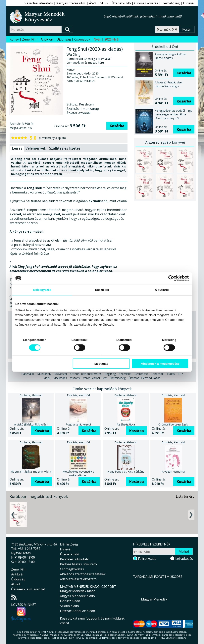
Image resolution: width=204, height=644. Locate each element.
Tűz (180, 374)
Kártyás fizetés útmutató (78, 564)
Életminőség (118, 378)
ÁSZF (93, 3)
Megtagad (101, 363)
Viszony (75, 378)
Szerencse (141, 374)
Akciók (16, 584)
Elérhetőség (171, 3)
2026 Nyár (112, 39)
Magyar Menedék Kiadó (78, 591)
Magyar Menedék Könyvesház (57, 16)
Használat (28, 374)
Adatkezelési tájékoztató (78, 579)
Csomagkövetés (146, 3)
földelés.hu (180, 638)
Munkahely (44, 374)
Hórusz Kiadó (70, 601)
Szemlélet (125, 374)
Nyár (97, 39)
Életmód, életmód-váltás (145, 378)
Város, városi (91, 378)
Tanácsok (157, 374)
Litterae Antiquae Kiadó (77, 611)
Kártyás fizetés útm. (71, 3)
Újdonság (64, 39)
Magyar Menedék (154, 599)
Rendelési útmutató (75, 559)
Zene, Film (30, 39)
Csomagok (82, 39)
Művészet (61, 374)
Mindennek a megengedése (160, 363)
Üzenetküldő (121, 3)
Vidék (47, 378)
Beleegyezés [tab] (42, 290)
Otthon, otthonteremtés (86, 374)
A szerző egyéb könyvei (165, 142)
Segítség (110, 374)
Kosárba (117, 126)
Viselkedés (60, 378)
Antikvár (47, 39)
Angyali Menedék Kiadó (77, 596)
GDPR (104, 3)
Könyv (14, 39)
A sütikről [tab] (162, 290)
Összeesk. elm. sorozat (28, 589)
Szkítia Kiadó (69, 606)
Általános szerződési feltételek (83, 574)
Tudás (171, 374)
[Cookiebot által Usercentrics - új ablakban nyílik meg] (171, 278)
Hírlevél (189, 3)
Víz (105, 378)
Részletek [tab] (102, 290)
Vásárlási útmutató (39, 3)
